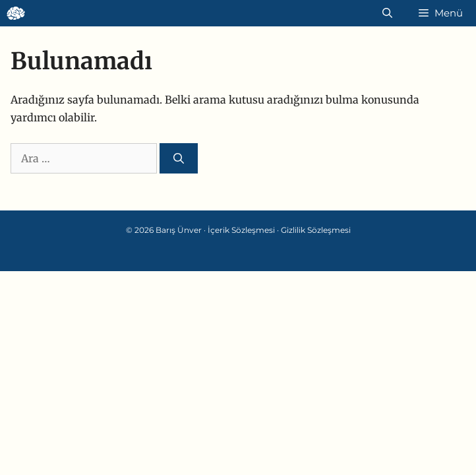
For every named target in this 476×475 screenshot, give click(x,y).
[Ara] (179, 158)
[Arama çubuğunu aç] (387, 13)
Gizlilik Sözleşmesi (316, 230)
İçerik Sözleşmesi (241, 230)
